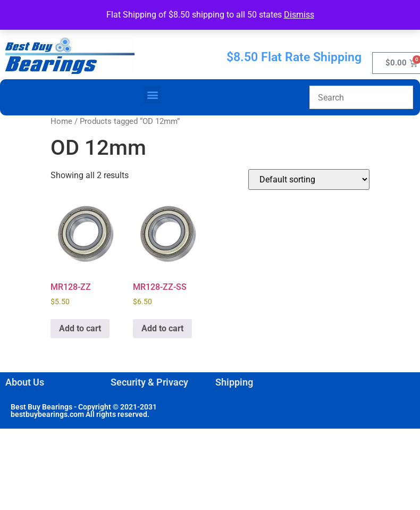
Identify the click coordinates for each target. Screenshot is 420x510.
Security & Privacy (149, 382)
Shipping (234, 382)
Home (61, 121)
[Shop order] (309, 179)
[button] (152, 95)
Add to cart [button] (80, 328)
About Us (25, 382)
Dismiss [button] (299, 15)
